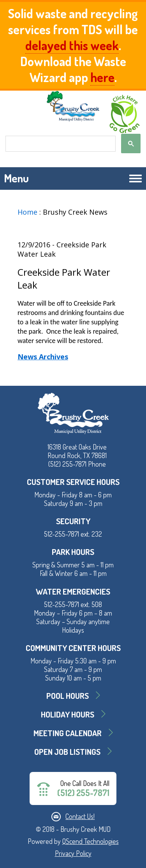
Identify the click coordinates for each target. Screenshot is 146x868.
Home (27, 212)
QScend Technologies (91, 841)
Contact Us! (80, 816)
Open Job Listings (67, 752)
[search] (60, 144)
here (102, 77)
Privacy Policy (73, 853)
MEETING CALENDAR (68, 733)
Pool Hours (68, 696)
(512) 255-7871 (83, 793)
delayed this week (72, 45)
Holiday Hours (68, 714)
